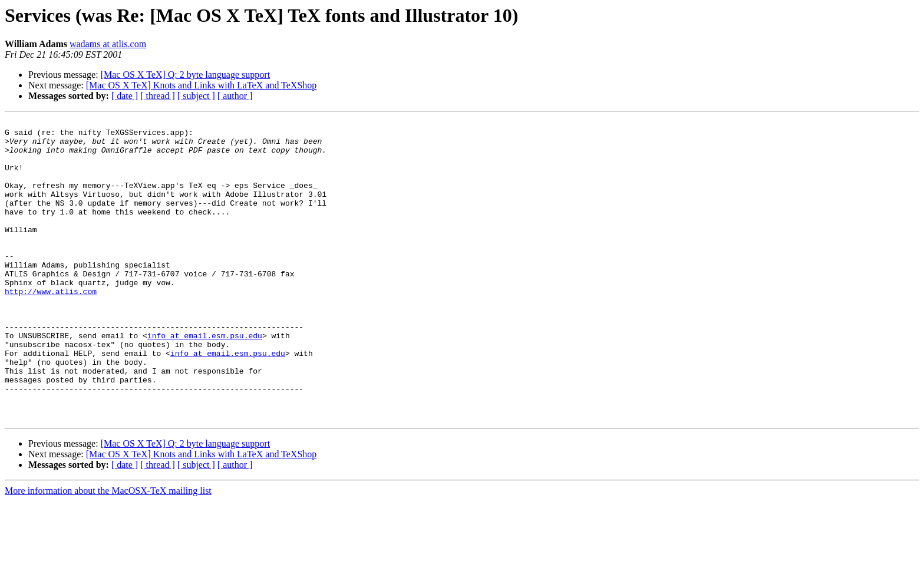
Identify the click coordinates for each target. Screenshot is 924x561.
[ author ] (235, 96)
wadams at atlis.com (108, 44)
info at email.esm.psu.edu (205, 379)
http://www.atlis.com (51, 326)
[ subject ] (196, 96)
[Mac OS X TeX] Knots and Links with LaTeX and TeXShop (202, 85)
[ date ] (125, 96)
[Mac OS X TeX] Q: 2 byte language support (185, 75)
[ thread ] (158, 96)
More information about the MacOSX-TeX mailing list (108, 551)
